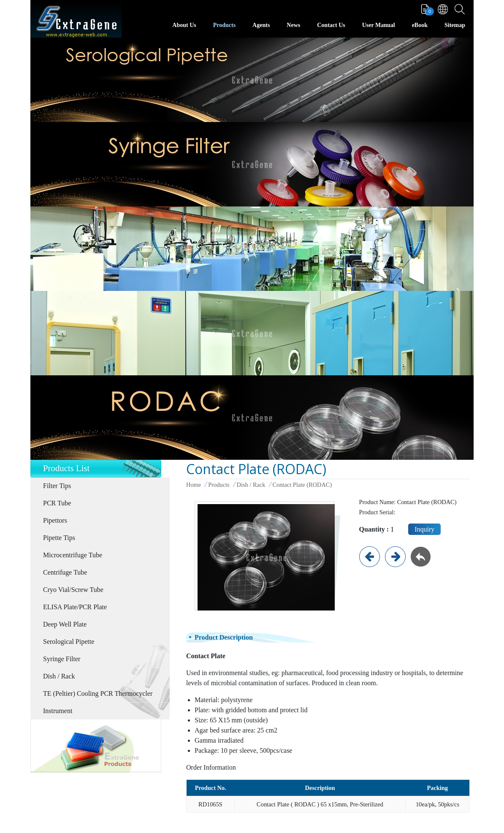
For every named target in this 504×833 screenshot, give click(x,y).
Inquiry (424, 529)
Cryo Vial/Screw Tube (73, 590)
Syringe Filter (62, 659)
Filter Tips (57, 486)
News (293, 25)
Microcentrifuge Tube (73, 555)
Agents (261, 25)
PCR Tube (57, 503)
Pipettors (55, 520)
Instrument (58, 711)
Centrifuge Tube (65, 572)
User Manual (379, 25)
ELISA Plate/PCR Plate (75, 607)
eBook (420, 25)
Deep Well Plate (65, 624)
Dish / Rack (59, 676)
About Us (184, 25)
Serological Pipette (69, 642)
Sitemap (455, 25)
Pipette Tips (59, 538)
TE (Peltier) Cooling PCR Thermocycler (98, 693)
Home (194, 485)
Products (224, 25)
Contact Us (331, 25)
